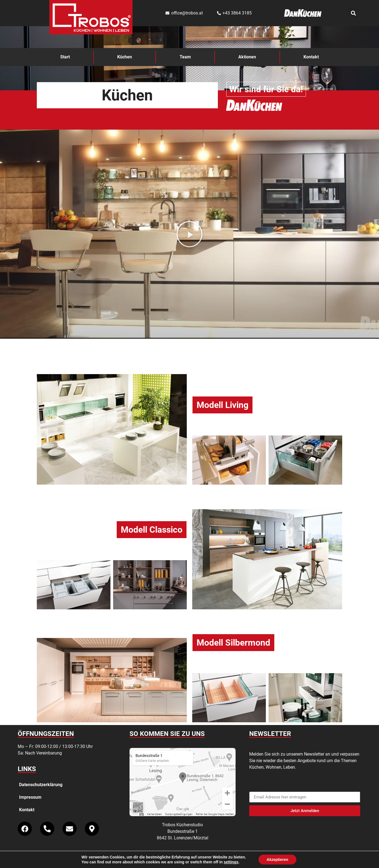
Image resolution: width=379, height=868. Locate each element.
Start (65, 57)
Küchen (125, 57)
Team (185, 57)
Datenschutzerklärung (41, 785)
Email (255, 789)
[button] (353, 13)
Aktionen (247, 57)
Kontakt (311, 57)
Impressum (30, 797)
